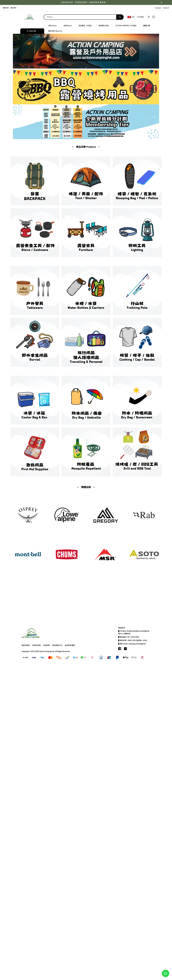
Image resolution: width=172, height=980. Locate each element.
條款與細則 (26, 645)
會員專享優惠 (70, 645)
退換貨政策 (37, 645)
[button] (86, 67)
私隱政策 (46, 645)
